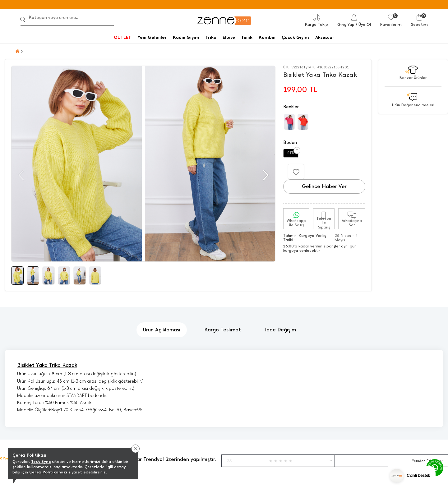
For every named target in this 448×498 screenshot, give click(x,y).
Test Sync (41, 461)
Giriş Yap (346, 24)
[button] (265, 175)
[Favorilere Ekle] (296, 172)
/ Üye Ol (363, 24)
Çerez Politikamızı (48, 472)
